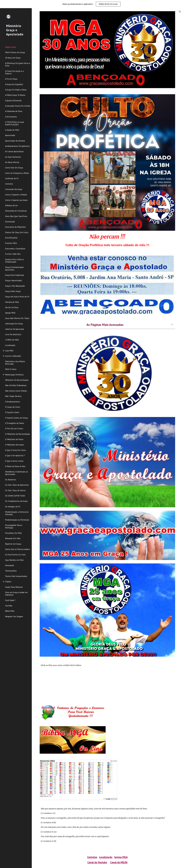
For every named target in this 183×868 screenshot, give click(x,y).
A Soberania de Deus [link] (14, 111)
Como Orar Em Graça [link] (14, 168)
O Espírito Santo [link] (12, 412)
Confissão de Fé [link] (12, 178)
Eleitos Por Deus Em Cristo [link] (17, 232)
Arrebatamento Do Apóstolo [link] (17, 146)
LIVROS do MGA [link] (12, 340)
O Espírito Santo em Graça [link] (16, 418)
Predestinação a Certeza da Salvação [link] (17, 513)
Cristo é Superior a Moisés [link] (16, 195)
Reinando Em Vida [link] (13, 538)
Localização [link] (10, 345)
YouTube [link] (9, 606)
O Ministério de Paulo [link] (14, 439)
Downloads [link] (10, 222)
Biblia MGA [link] (10, 611)
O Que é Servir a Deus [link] (14, 461)
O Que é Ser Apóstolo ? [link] (15, 455)
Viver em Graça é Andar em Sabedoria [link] (16, 594)
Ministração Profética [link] (14, 375)
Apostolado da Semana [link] (15, 141)
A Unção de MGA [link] (12, 130)
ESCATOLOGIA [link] (11, 238)
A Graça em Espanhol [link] (14, 84)
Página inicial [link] (10, 47)
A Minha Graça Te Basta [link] (15, 95)
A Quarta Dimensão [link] (13, 100)
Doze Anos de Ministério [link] (15, 227)
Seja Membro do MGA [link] (14, 560)
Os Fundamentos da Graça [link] (16, 501)
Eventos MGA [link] (11, 243)
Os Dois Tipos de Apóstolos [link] (17, 485)
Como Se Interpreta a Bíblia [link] (17, 173)
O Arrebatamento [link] (13, 402)
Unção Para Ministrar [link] (14, 587)
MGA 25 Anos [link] (11, 369)
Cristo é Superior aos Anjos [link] (16, 200)
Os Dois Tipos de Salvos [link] (15, 490)
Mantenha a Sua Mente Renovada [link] (15, 363)
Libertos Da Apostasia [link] (14, 329)
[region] (91, 4)
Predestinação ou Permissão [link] (17, 520)
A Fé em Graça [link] (11, 79)
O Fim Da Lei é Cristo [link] (14, 428)
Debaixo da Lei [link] (11, 205)
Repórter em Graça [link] (13, 544)
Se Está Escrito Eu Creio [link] (15, 555)
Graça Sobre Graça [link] (13, 291)
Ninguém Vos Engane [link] (14, 616)
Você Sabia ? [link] (10, 600)
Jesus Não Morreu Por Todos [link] (17, 318)
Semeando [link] (10, 565)
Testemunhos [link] (11, 571)
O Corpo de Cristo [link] (13, 407)
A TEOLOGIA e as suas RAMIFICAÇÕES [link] (15, 123)
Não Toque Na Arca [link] (13, 396)
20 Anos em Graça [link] (13, 58)
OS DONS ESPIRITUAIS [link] (15, 496)
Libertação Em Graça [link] (14, 324)
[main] (107, 240)
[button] (180, 12)
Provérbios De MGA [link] (13, 533)
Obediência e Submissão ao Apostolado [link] (17, 473)
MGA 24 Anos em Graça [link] (15, 52)
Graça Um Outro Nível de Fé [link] (17, 297)
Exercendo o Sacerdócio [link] (15, 249)
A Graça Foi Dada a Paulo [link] (16, 90)
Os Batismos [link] (11, 480)
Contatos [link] (9, 184)
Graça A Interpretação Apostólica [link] (14, 268)
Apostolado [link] (10, 135)
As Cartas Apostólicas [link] (14, 151)
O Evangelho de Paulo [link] (15, 423)
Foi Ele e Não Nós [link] (13, 254)
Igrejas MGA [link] (10, 313)
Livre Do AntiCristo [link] (13, 334)
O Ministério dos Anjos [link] (15, 445)
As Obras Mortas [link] (12, 162)
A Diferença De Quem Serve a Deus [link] (18, 64)
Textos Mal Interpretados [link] (16, 576)
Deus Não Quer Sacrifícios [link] (16, 216)
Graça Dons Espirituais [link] (15, 275)
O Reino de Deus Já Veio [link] (15, 466)
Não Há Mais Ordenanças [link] (16, 385)
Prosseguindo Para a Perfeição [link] (14, 526)
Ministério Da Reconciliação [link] (17, 380)
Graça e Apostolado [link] (13, 280)
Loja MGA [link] (9, 351)
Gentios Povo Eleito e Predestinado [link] (14, 261)
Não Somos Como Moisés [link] (16, 391)
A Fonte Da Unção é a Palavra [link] (14, 72)
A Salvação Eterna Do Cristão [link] (18, 106)
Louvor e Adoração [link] (13, 356)
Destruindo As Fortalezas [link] (16, 211)
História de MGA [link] (12, 302)
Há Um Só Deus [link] (12, 307)
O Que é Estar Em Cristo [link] (16, 450)
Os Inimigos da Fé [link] (13, 507)
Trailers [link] (8, 582)
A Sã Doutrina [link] (11, 117)
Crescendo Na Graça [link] (14, 189)
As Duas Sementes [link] (13, 157)
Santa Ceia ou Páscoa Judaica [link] (17, 549)
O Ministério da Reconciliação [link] (18, 434)
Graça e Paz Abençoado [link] (15, 286)
